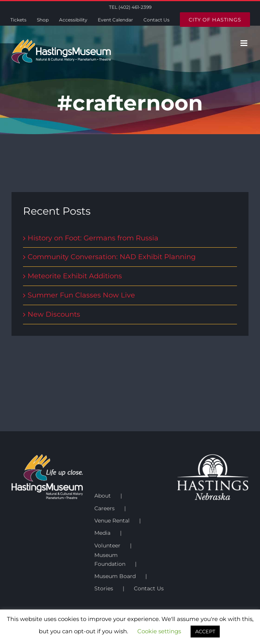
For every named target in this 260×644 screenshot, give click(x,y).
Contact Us (149, 588)
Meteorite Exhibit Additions (75, 276)
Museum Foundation (110, 559)
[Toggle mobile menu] (244, 43)
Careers (104, 508)
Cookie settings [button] (159, 631)
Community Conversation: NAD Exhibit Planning (112, 257)
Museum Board (115, 576)
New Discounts (54, 314)
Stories (104, 588)
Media (102, 533)
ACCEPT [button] (205, 631)
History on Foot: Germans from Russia (93, 238)
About (103, 496)
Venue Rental (112, 521)
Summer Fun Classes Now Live (81, 295)
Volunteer (107, 545)
